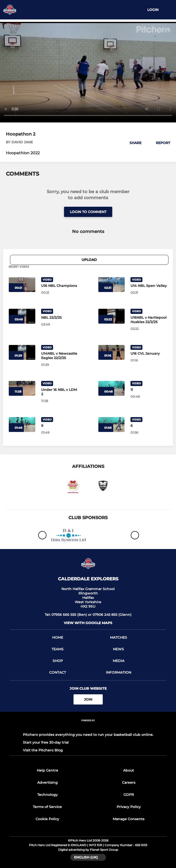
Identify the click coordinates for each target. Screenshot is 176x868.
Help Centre (47, 770)
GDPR (129, 795)
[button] (133, 143)
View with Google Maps (88, 623)
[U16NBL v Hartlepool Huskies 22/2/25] (149, 320)
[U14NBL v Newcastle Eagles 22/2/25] (60, 356)
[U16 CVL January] (149, 353)
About (129, 770)
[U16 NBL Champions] (60, 286)
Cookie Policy (47, 819)
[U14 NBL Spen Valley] (149, 286)
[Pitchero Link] (88, 727)
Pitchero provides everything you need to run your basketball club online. (88, 735)
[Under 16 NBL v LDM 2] (60, 392)
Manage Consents (129, 819)
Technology (47, 795)
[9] (60, 426)
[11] (149, 390)
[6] (149, 426)
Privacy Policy (129, 807)
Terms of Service (47, 807)
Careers (129, 782)
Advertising (47, 782)
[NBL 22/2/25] (60, 318)
